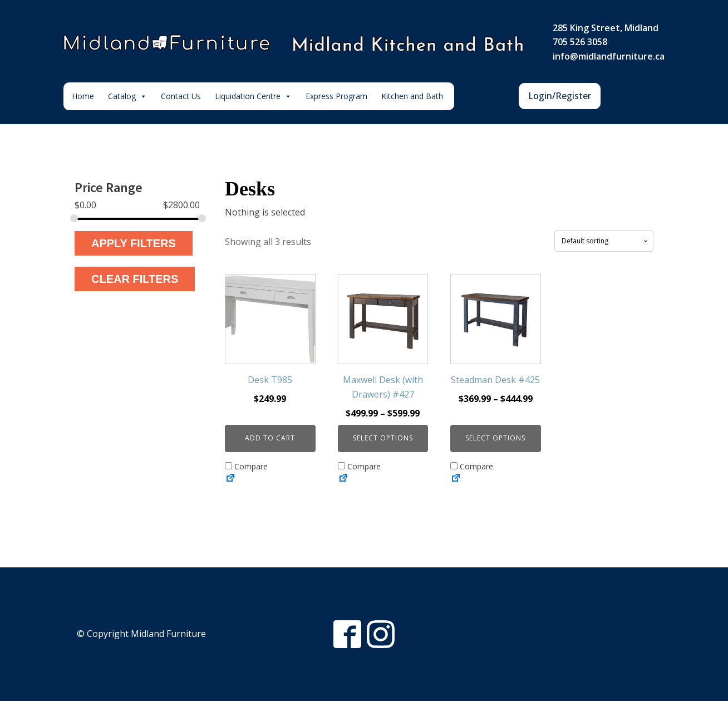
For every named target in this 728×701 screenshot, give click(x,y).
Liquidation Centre (253, 96)
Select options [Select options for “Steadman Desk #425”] (495, 438)
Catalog (127, 96)
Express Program (336, 96)
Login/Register (560, 96)
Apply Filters (134, 243)
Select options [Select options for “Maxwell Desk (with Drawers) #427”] (383, 438)
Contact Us (181, 96)
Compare (246, 466)
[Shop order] (604, 241)
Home (83, 96)
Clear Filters (135, 279)
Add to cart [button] (270, 438)
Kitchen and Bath (412, 96)
